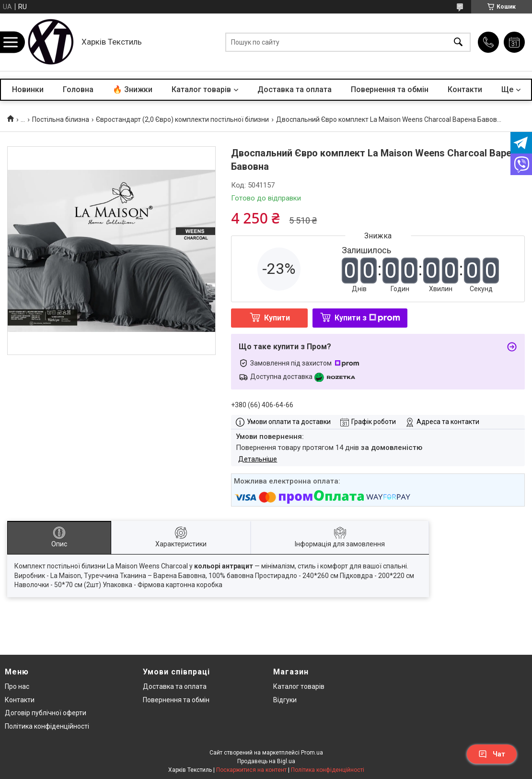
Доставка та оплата (295, 89)
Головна (78, 89)
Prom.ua (312, 753)
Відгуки (285, 700)
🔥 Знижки (133, 89)
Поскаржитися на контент (251, 770)
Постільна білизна (61, 119)
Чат (492, 754)
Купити (277, 318)
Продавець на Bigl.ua (266, 761)
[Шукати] (458, 42)
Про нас (17, 686)
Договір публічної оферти (46, 713)
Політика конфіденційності (47, 726)
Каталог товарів (201, 89)
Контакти (465, 89)
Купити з (367, 318)
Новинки (28, 89)
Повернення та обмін (390, 89)
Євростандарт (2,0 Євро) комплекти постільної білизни (182, 119)
